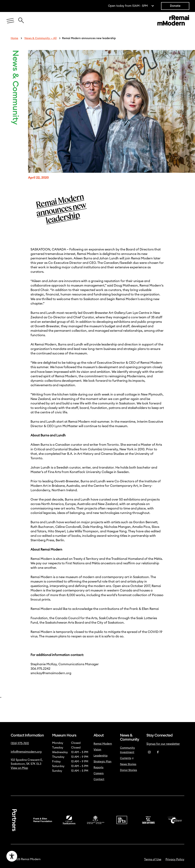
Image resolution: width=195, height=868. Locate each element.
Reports (98, 768)
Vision (97, 750)
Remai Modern (103, 744)
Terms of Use (153, 859)
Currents (127, 758)
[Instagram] (149, 752)
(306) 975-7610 (20, 743)
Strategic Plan (102, 762)
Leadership (101, 756)
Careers (99, 773)
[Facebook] (158, 752)
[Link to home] (173, 21)
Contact (99, 779)
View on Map (19, 768)
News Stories (128, 764)
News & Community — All (41, 38)
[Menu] (10, 21)
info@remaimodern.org (26, 752)
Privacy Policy (175, 859)
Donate (175, 6)
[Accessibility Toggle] (28, 856)
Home (14, 38)
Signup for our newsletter (163, 744)
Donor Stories (128, 770)
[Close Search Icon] (21, 18)
